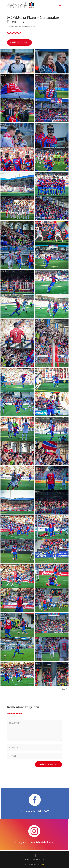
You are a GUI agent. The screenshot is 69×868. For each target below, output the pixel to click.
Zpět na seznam (19, 42)
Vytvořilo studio (34, 864)
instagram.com (34, 842)
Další (65, 689)
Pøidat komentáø (49, 764)
